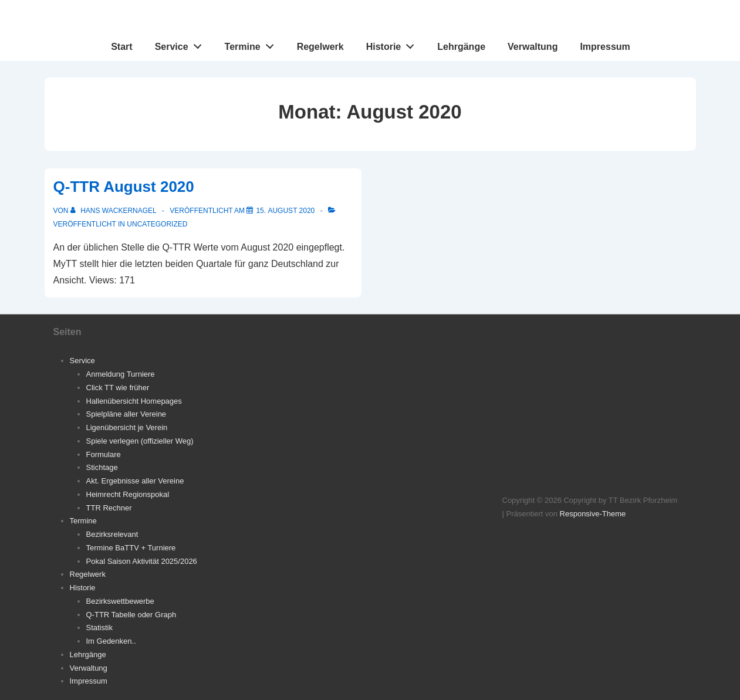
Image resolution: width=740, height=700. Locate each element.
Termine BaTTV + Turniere (131, 548)
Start (121, 47)
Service (182, 44)
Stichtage (102, 467)
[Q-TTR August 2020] (285, 211)
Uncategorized (157, 224)
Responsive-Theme (593, 514)
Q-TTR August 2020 (124, 187)
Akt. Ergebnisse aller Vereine (135, 481)
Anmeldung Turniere (121, 374)
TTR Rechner (109, 508)
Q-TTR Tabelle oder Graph (131, 615)
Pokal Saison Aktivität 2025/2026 (142, 561)
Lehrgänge (461, 47)
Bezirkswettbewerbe (120, 601)
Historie (393, 44)
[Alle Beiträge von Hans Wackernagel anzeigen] (114, 211)
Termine (253, 44)
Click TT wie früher (118, 388)
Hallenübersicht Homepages (134, 401)
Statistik (100, 628)
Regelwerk (320, 47)
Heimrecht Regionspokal (128, 494)
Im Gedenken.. (111, 641)
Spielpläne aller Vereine (126, 414)
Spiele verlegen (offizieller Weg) (140, 441)
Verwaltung (533, 47)
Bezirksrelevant (112, 534)
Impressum (605, 47)
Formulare (104, 454)
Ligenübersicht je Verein (127, 427)
